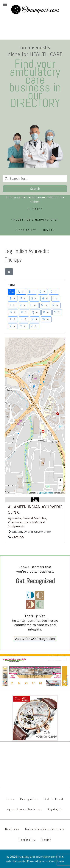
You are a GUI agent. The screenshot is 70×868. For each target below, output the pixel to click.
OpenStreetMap (46, 493)
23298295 (18, 537)
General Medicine (34, 518)
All (11, 292)
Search (35, 189)
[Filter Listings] (9, 272)
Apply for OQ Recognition (35, 639)
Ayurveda (14, 518)
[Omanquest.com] (35, 10)
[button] (60, 481)
